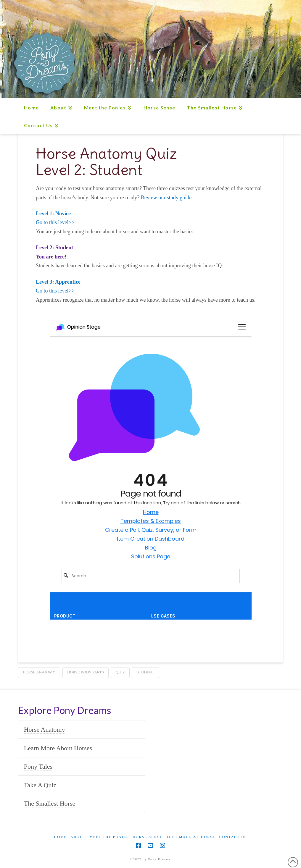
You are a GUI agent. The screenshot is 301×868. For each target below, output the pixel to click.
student (145, 672)
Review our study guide (166, 198)
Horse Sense (148, 837)
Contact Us (233, 837)
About (78, 837)
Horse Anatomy (45, 729)
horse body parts (86, 672)
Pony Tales (38, 766)
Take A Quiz (40, 785)
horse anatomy (39, 672)
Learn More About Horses (58, 748)
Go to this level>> (55, 222)
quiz (120, 672)
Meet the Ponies (109, 837)
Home (60, 837)
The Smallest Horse (50, 803)
